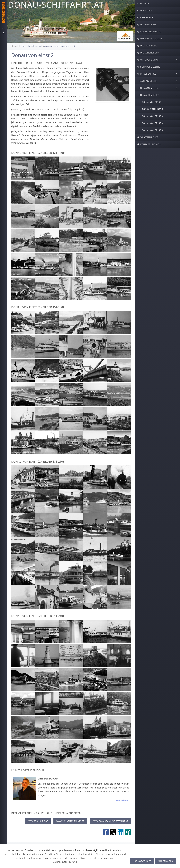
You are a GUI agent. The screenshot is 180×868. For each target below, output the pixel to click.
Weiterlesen (122, 800)
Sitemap (109, 847)
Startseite (26, 46)
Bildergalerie (37, 46)
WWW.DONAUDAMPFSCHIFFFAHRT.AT (110, 821)
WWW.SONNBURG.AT (38, 821)
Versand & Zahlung (64, 847)
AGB (31, 847)
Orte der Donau (48, 779)
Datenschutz (83, 847)
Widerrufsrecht (44, 847)
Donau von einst (51, 46)
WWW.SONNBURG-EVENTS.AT (70, 821)
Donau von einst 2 (67, 46)
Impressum (97, 847)
